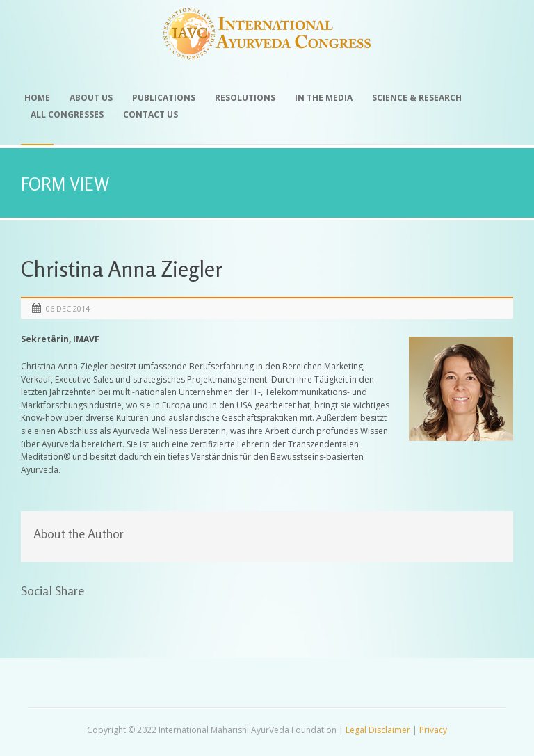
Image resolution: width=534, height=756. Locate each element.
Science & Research (417, 98)
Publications (164, 98)
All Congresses (67, 114)
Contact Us (151, 114)
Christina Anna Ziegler (122, 269)
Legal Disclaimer (378, 730)
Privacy (433, 730)
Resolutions (245, 98)
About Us (91, 98)
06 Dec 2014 (68, 308)
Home (37, 98)
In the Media (324, 98)
